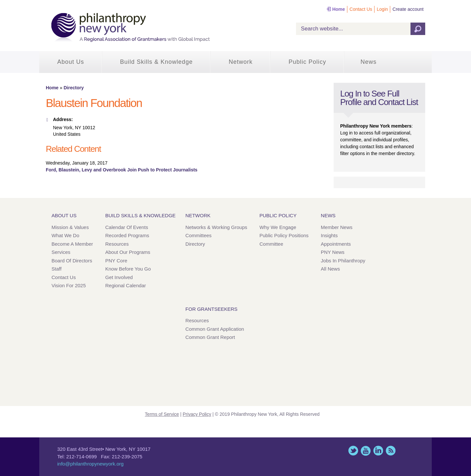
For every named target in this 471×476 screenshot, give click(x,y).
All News (330, 269)
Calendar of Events (127, 227)
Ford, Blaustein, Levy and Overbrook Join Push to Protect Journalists (122, 170)
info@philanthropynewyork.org (90, 464)
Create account (408, 9)
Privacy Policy (197, 414)
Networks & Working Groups (216, 227)
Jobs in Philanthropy (343, 261)
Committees (199, 235)
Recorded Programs (127, 235)
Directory (73, 88)
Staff (57, 269)
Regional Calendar (126, 285)
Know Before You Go (128, 269)
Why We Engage (278, 227)
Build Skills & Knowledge (156, 62)
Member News (337, 227)
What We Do (66, 235)
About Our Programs (128, 252)
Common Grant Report (210, 337)
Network (241, 62)
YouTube (366, 451)
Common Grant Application (215, 329)
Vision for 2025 (69, 285)
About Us (71, 62)
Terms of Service (162, 414)
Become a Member (72, 244)
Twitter (353, 451)
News (368, 62)
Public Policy (307, 62)
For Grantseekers (211, 309)
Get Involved (119, 277)
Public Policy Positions (284, 235)
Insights (329, 235)
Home (339, 9)
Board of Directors (72, 261)
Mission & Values (70, 227)
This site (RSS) (391, 451)
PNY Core (116, 261)
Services (61, 252)
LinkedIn (378, 451)
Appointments (336, 244)
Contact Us (361, 9)
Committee (271, 244)
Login (382, 9)
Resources (117, 244)
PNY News (333, 252)
